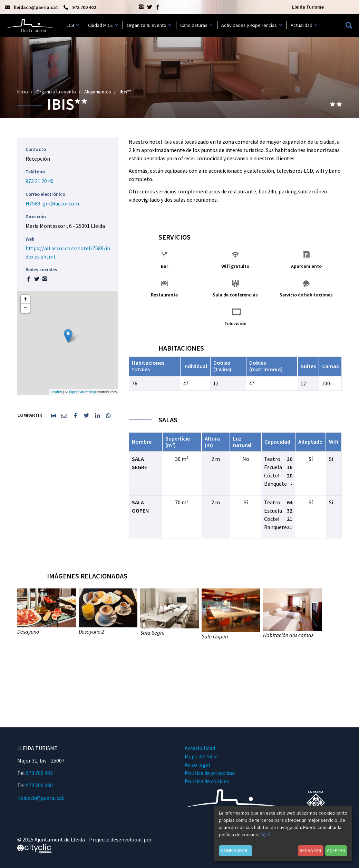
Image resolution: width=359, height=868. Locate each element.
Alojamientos (98, 92)
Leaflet (56, 392)
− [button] (25, 308)
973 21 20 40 (40, 181)
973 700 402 (39, 773)
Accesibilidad (200, 748)
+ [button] (25, 299)
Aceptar (336, 850)
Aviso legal (197, 765)
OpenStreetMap (83, 392)
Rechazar (311, 850)
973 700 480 (39, 785)
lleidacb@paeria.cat (41, 798)
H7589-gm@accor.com (52, 203)
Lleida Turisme (308, 7)
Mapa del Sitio (201, 756)
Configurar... (236, 850)
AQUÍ (265, 835)
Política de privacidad (210, 773)
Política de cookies (207, 781)
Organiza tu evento (56, 92)
